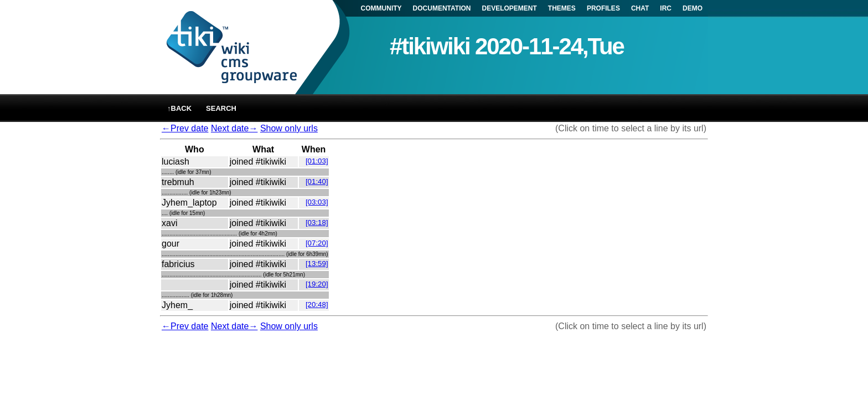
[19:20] (317, 284)
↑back (179, 108)
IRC (666, 8)
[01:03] (317, 161)
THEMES (562, 8)
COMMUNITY (381, 8)
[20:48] (317, 305)
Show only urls (289, 128)
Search (221, 108)
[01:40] (317, 181)
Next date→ (234, 128)
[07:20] (317, 243)
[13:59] (317, 264)
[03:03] (317, 202)
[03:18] (317, 222)
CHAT (640, 8)
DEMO (693, 8)
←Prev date (185, 128)
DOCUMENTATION (442, 8)
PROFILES (603, 8)
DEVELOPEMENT (510, 8)
